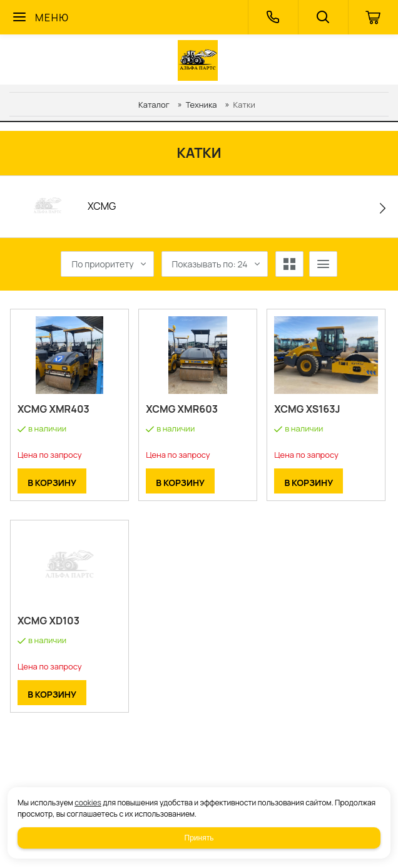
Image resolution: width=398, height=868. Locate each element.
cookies (88, 803)
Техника (202, 105)
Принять (199, 838)
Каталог (154, 105)
